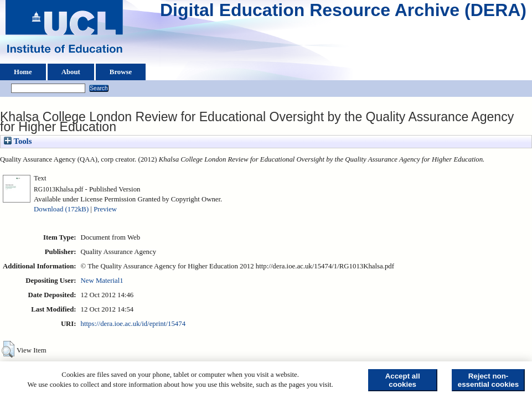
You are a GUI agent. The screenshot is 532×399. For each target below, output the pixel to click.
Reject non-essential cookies (488, 380)
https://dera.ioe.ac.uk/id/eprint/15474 (133, 324)
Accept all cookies (403, 380)
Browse (121, 72)
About (71, 72)
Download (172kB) (61, 209)
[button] (8, 349)
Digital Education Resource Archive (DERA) (343, 13)
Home (23, 72)
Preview (105, 209)
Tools (18, 141)
